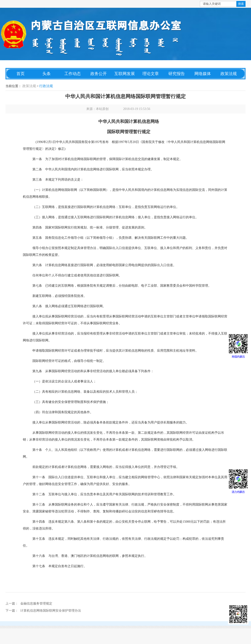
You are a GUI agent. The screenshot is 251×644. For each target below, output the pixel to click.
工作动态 (73, 74)
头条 (47, 74)
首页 (21, 74)
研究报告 (177, 74)
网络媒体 (203, 74)
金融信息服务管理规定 (36, 604)
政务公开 (99, 74)
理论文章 (151, 74)
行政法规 (46, 86)
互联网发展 (125, 74)
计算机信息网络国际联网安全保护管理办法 (51, 611)
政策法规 (229, 74)
